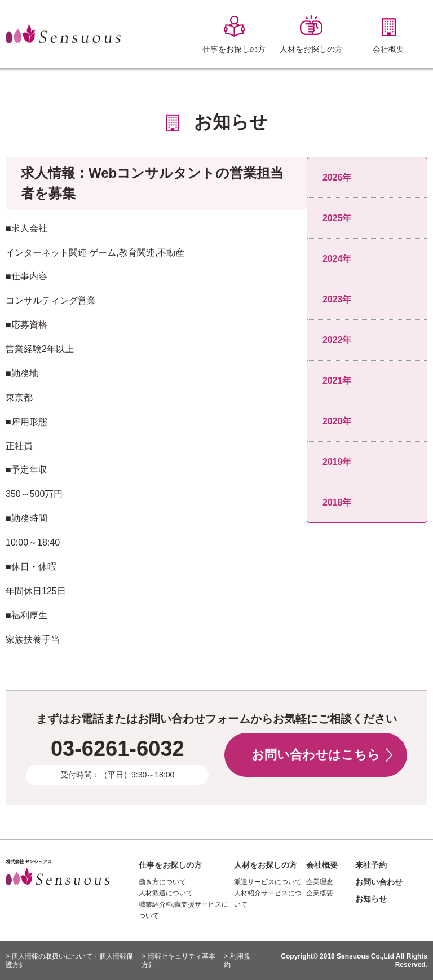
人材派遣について (166, 893)
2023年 (337, 299)
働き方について (162, 882)
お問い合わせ (379, 882)
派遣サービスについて (268, 882)
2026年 (337, 177)
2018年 (337, 502)
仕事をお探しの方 (170, 865)
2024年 (337, 259)
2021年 (337, 381)
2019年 (337, 462)
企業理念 (320, 882)
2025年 (337, 218)
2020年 (337, 421)
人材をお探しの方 (266, 865)
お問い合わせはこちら (316, 755)
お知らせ (371, 899)
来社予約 (371, 865)
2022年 (337, 340)
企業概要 (320, 893)
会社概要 (322, 865)
